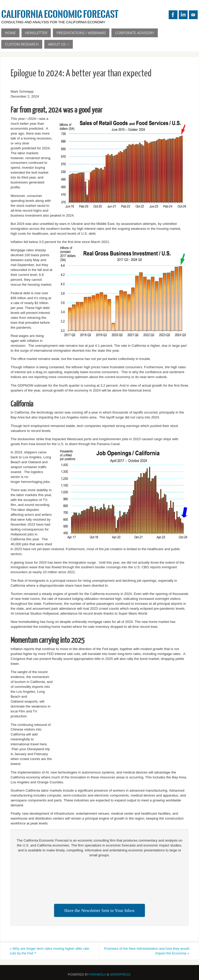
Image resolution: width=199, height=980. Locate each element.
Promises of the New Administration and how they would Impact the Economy (150, 951)
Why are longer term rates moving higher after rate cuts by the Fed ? (51, 951)
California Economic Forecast (60, 14)
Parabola (98, 975)
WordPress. (120, 975)
